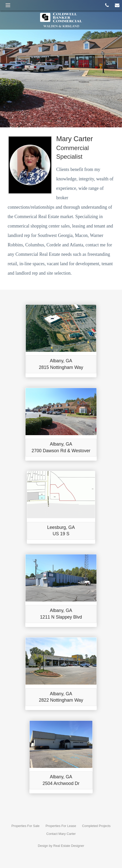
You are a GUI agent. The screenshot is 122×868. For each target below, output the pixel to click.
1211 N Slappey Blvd (61, 617)
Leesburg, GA (61, 527)
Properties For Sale (26, 826)
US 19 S (61, 534)
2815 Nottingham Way (61, 367)
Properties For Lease (61, 826)
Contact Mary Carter (61, 834)
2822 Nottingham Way (61, 700)
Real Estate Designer (69, 846)
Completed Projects (96, 826)
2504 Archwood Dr (61, 783)
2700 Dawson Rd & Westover (61, 451)
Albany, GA (61, 361)
